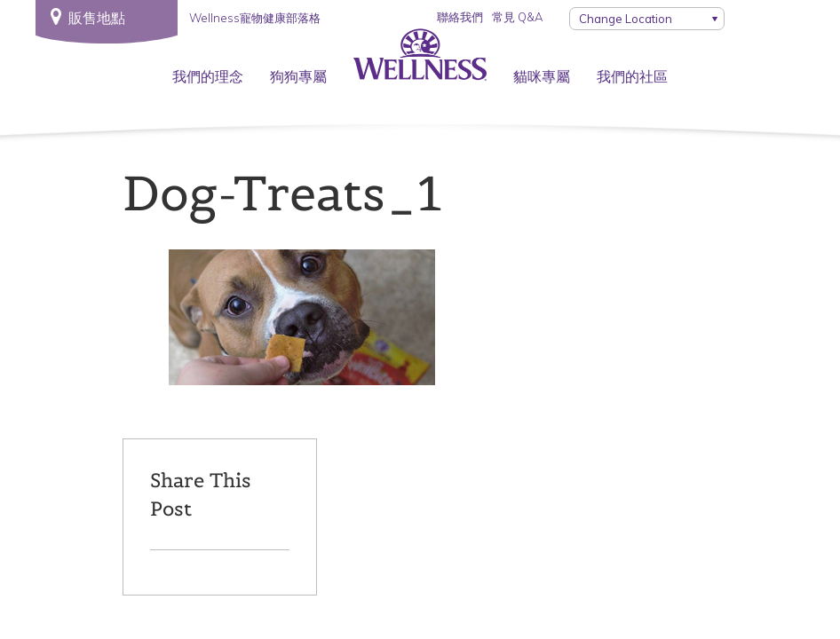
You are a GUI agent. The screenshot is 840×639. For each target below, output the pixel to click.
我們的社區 (632, 76)
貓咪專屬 (542, 76)
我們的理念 (208, 76)
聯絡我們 (460, 17)
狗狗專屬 (298, 76)
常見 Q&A (517, 17)
